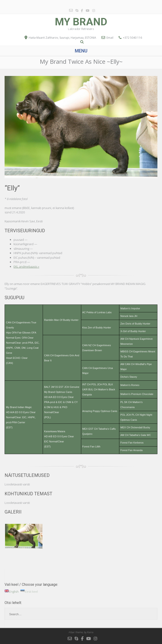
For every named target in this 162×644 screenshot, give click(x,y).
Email (110, 38)
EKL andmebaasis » (26, 267)
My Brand (81, 22)
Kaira (90, 632)
